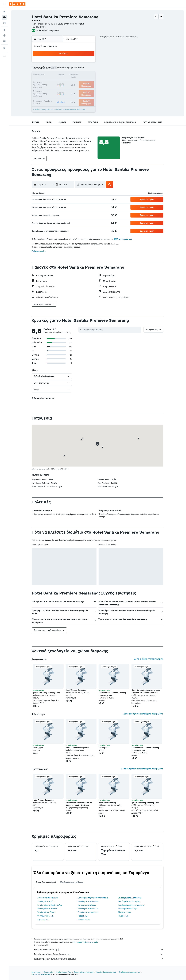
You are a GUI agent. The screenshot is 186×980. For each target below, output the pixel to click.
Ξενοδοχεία (49, 972)
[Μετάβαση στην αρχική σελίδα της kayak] (17, 4)
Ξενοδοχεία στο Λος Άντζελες (50, 905)
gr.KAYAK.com (36, 972)
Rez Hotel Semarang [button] (107, 803)
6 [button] (52, 69)
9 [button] (70, 69)
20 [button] (52, 82)
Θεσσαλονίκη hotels (46, 916)
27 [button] (52, 88)
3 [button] (76, 63)
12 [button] (89, 69)
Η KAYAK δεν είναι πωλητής (99, 950)
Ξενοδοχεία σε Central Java (106, 972)
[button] (4, 4)
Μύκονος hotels (125, 912)
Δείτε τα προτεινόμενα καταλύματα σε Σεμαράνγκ (142, 769)
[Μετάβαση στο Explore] (4, 30)
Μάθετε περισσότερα (123, 239)
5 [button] (89, 63)
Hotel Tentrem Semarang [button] (76, 690)
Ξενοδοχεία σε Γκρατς (47, 912)
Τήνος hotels (123, 916)
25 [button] (83, 82)
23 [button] (70, 82)
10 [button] (76, 69)
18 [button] (83, 75)
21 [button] (58, 82)
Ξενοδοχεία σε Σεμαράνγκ (41, 974)
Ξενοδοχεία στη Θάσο (46, 901)
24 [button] (76, 82)
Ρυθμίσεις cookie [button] (39, 251)
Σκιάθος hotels (84, 919)
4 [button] (83, 63)
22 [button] (64, 82)
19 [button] (89, 75)
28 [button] (58, 88)
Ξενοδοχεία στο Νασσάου (88, 901)
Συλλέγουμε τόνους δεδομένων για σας (99, 954)
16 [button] (70, 75)
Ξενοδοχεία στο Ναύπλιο (88, 909)
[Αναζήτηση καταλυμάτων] (4, 17)
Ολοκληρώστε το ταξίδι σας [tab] (71, 882)
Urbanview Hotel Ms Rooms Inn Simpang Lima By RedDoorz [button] (79, 804)
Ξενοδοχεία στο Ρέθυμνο (48, 898)
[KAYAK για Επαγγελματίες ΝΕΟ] (4, 41)
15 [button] (64, 75)
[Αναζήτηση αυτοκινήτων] (4, 23)
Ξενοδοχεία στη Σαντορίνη (129, 901)
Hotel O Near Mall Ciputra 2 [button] (77, 748)
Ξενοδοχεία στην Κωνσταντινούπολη (93, 898)
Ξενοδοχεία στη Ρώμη (87, 905)
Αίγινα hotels (43, 919)
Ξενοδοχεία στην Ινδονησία (84, 972)
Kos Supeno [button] (104, 748)
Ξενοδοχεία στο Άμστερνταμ (130, 898)
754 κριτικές (53, 30)
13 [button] (52, 75)
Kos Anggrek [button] (38, 748)
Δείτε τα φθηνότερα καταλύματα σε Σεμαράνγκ (143, 714)
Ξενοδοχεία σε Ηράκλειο (88, 912)
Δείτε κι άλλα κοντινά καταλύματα (149, 659)
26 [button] (89, 82)
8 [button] (64, 69)
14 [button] (58, 75)
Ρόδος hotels (83, 916)
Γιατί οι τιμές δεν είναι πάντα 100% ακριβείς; (99, 959)
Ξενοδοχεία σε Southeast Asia (129, 972)
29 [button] (64, 88)
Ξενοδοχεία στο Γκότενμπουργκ (131, 905)
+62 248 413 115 (39, 27)
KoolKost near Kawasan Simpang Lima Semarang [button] (112, 694)
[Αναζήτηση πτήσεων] (4, 12)
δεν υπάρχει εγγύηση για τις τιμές (86, 942)
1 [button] (64, 63)
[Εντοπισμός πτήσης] (4, 35)
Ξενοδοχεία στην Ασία (63, 972)
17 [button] (76, 75)
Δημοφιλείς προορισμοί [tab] (46, 882)
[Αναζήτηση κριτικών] (112, 330)
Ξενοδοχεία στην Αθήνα (128, 909)
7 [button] (58, 69)
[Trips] (4, 48)
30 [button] (70, 88)
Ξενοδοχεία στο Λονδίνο (47, 909)
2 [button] (70, 63)
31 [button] (76, 88)
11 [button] (83, 69)
